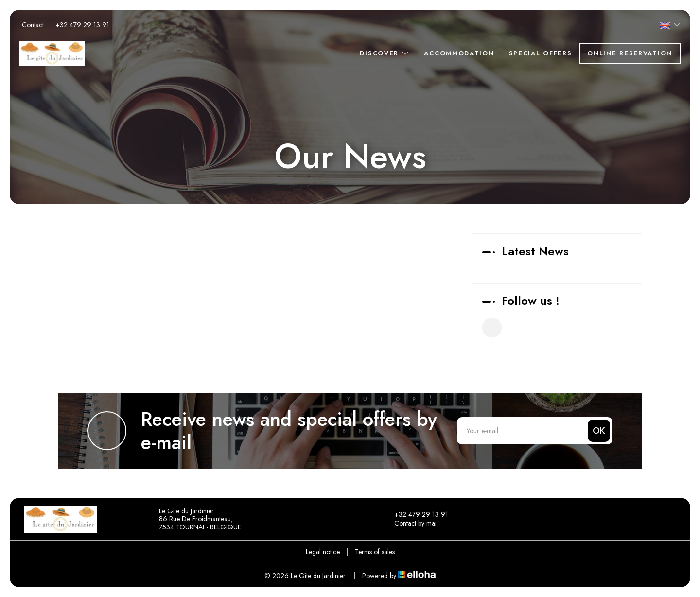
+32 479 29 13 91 (416, 515)
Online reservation (630, 53)
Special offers (541, 53)
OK (599, 431)
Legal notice (323, 552)
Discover (385, 53)
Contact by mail (411, 524)
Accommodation (459, 53)
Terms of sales (375, 552)
